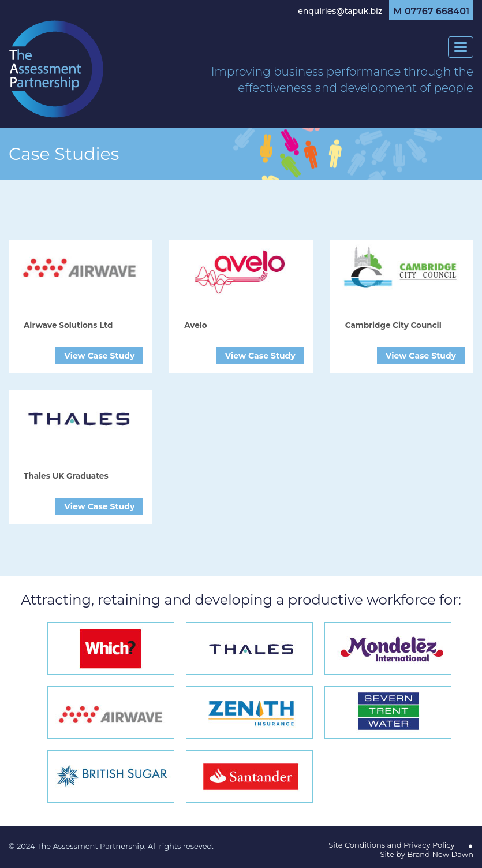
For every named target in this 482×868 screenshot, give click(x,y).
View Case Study (99, 356)
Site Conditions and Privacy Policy (391, 845)
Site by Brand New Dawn (427, 854)
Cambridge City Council (393, 325)
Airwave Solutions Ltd (68, 325)
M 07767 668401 (431, 12)
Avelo (195, 325)
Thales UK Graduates (66, 476)
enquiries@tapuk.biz (340, 11)
